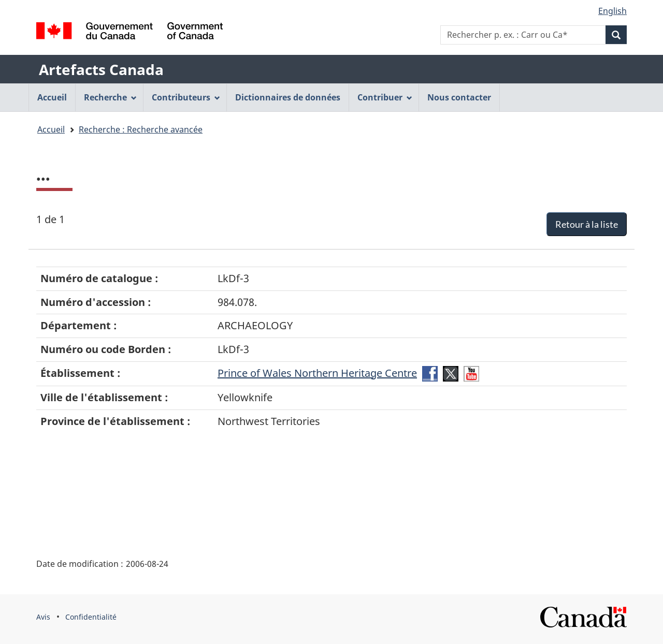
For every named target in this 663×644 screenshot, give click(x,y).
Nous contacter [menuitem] (459, 97)
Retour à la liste (587, 224)
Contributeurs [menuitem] (186, 97)
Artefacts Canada (101, 69)
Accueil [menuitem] (52, 97)
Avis (43, 617)
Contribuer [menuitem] (385, 97)
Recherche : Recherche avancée (141, 129)
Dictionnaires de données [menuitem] (288, 97)
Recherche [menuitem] (110, 97)
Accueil (51, 129)
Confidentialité (91, 617)
